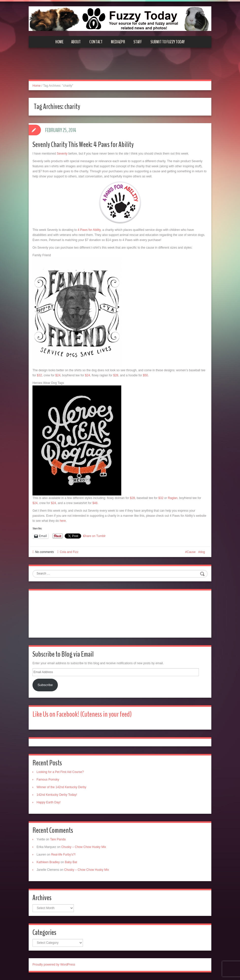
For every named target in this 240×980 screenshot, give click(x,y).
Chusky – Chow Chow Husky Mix (84, 847)
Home (59, 42)
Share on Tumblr (95, 536)
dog (202, 552)
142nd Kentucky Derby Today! (57, 795)
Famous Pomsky (48, 780)
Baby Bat (71, 862)
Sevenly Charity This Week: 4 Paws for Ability (83, 145)
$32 (39, 375)
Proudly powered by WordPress (54, 965)
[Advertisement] (120, 67)
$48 (95, 503)
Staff (138, 42)
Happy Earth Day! (49, 802)
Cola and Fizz (69, 552)
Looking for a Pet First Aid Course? (60, 772)
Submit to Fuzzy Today (168, 42)
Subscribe (45, 685)
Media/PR (118, 42)
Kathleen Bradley (48, 862)
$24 (58, 375)
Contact (96, 42)
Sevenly (62, 154)
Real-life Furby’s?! (63, 855)
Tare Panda (58, 839)
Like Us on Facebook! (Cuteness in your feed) (82, 714)
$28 (116, 375)
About (76, 42)
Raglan (173, 498)
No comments (44, 552)
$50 (145, 375)
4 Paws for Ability (89, 230)
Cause (191, 552)
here (63, 521)
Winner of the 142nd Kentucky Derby (61, 787)
